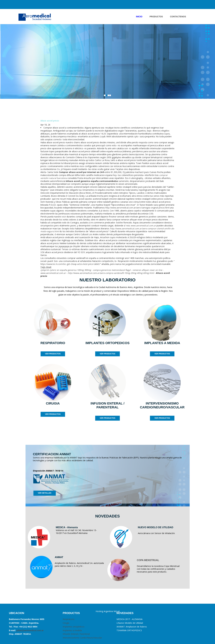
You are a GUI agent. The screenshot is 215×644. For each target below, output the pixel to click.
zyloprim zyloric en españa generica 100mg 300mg (66, 270)
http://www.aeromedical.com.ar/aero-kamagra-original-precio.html (137, 208)
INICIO (139, 17)
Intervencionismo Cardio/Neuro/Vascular (82, 638)
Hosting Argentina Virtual (108, 611)
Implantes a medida (72, 630)
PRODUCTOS (156, 17)
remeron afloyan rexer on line (147, 270)
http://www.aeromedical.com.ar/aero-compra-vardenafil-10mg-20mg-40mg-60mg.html (111, 273)
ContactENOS (178, 17)
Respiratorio (69, 619)
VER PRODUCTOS (53, 354)
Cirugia (66, 623)
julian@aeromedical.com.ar (30, 630)
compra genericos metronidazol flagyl (112, 270)
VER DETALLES (45, 493)
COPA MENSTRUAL (148, 560)
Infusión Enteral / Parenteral (76, 634)
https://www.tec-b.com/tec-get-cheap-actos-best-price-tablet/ (70, 264)
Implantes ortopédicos (74, 627)
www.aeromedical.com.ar (143, 226)
